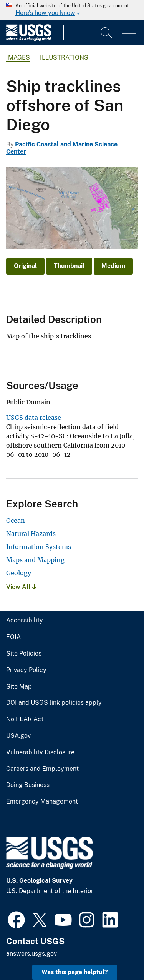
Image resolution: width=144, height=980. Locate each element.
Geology (19, 573)
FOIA (13, 637)
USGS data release (34, 418)
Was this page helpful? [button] (75, 972)
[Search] (107, 33)
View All (21, 587)
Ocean (16, 521)
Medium (113, 266)
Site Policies (24, 654)
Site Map (19, 687)
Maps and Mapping (35, 560)
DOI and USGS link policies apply (54, 703)
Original (25, 266)
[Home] (29, 39)
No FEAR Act (25, 719)
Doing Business (28, 785)
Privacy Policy (26, 670)
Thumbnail (69, 266)
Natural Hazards (31, 534)
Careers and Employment (42, 769)
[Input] (89, 33)
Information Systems (39, 547)
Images (18, 57)
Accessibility (25, 621)
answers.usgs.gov (31, 954)
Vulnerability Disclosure (40, 752)
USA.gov (18, 736)
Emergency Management (42, 802)
